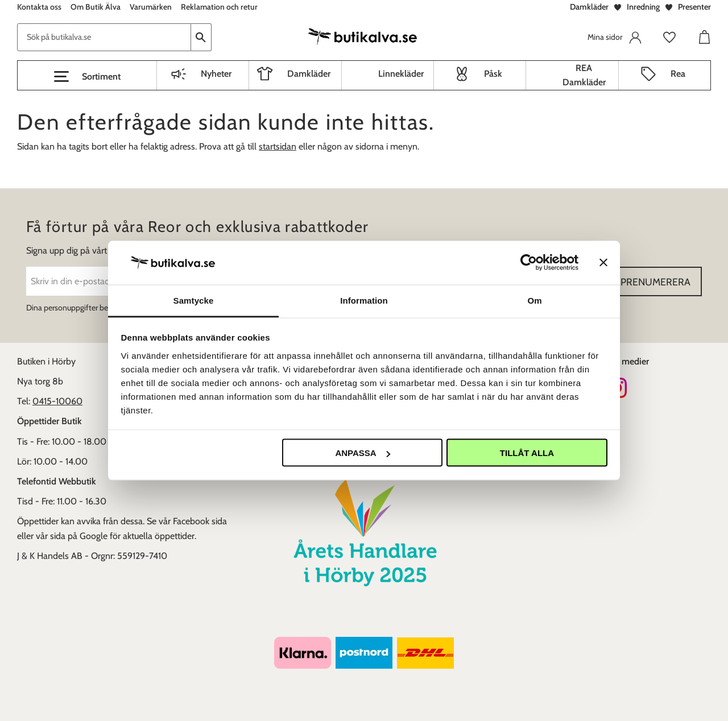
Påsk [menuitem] (493, 74)
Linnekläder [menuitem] (401, 74)
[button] (87, 77)
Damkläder (589, 7)
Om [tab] (534, 300)
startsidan (278, 146)
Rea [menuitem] (678, 74)
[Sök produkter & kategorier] (104, 37)
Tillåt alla (527, 453)
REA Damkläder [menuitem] (584, 75)
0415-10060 (57, 401)
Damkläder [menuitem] (309, 74)
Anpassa (362, 453)
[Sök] (201, 37)
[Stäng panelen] (603, 263)
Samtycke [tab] (194, 300)
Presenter (694, 7)
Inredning (643, 7)
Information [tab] (364, 300)
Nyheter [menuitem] (216, 74)
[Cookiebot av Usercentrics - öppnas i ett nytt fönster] (529, 263)
